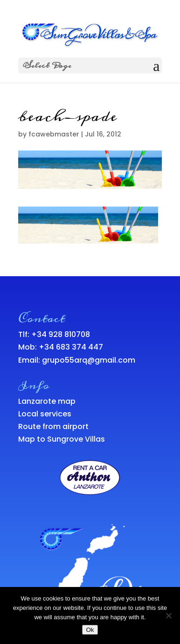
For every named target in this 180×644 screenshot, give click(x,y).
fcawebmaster (54, 134)
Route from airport (53, 426)
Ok (90, 630)
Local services (45, 414)
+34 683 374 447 (71, 347)
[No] (168, 615)
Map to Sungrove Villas (62, 439)
